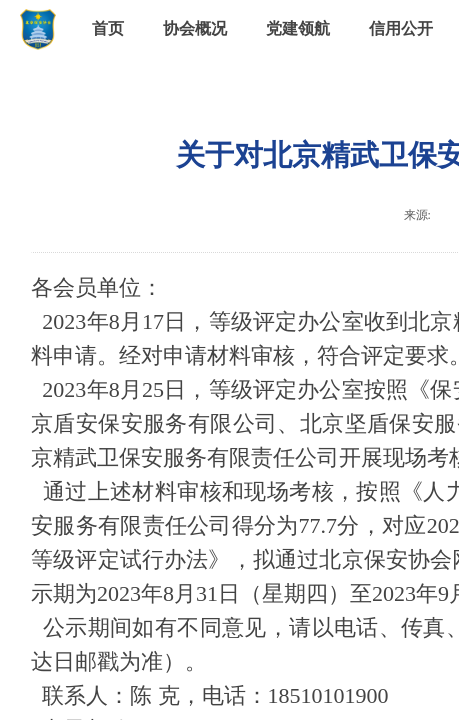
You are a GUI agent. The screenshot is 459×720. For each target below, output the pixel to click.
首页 (108, 28)
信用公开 (401, 28)
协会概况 (195, 28)
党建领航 (298, 28)
